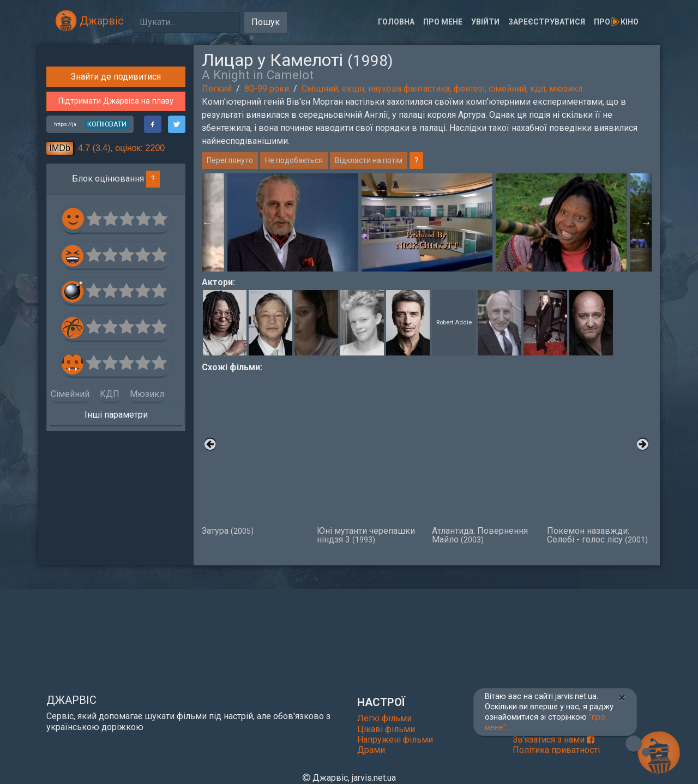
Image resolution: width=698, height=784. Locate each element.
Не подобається (294, 160)
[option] (427, 222)
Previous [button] (207, 222)
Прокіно (616, 22)
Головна (396, 22)
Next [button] (646, 222)
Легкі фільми (384, 718)
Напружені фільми (395, 740)
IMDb (60, 333)
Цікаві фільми (386, 729)
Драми (371, 750)
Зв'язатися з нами (553, 740)
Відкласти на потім (369, 160)
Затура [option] (254, 455)
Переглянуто (230, 160)
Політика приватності (556, 750)
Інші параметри (116, 600)
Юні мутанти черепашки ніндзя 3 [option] (369, 459)
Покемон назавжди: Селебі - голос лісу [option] (599, 459)
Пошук (266, 22)
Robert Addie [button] (454, 322)
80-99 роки (267, 89)
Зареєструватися (547, 22)
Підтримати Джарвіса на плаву (116, 287)
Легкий (217, 89)
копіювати (107, 309)
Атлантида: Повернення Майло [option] (484, 459)
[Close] (622, 698)
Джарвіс (89, 21)
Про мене (443, 22)
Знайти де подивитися (116, 263)
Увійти (485, 22)
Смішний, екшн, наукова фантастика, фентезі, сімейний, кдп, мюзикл (442, 89)
